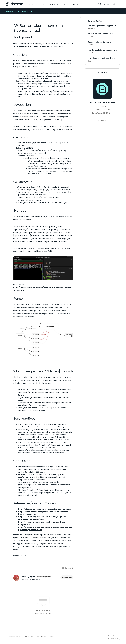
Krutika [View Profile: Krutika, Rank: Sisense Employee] (90, 37)
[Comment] (67, 568)
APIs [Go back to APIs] (30, 11)
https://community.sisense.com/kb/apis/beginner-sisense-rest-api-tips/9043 (43, 518)
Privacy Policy (42, 636)
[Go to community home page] (15, 4)
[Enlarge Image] (43, 268)
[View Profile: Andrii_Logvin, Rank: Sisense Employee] (16, 578)
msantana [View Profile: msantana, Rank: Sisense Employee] (92, 28)
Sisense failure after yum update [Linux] (99, 42)
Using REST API (43, 46)
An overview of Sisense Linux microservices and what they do (102, 34)
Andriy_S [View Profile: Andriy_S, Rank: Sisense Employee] (91, 45)
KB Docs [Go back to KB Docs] (24, 11)
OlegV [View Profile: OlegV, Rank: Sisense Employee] (90, 61)
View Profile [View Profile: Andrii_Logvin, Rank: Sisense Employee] (67, 577)
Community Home (13, 636)
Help (52, 636)
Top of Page (28, 636)
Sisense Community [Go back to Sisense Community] (12, 11)
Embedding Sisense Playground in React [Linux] (102, 26)
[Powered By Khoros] (114, 638)
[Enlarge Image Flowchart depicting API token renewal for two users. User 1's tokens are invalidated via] (43, 340)
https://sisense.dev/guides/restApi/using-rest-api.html (45, 509)
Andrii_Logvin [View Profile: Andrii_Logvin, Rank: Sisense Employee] (28, 577)
